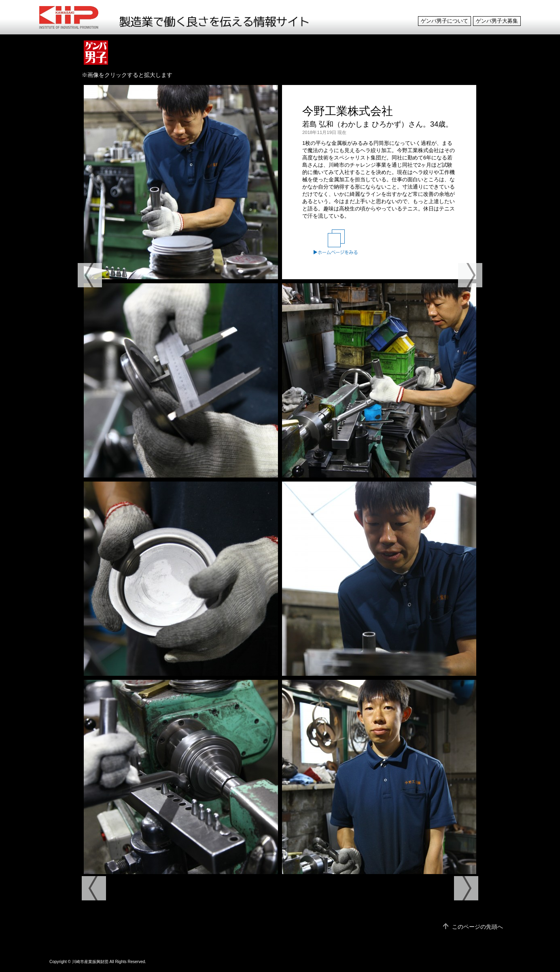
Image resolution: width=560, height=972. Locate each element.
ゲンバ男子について (444, 21)
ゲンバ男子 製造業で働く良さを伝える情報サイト (76, 17)
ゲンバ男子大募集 (497, 21)
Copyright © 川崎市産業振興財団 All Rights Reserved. (98, 962)
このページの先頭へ (477, 927)
